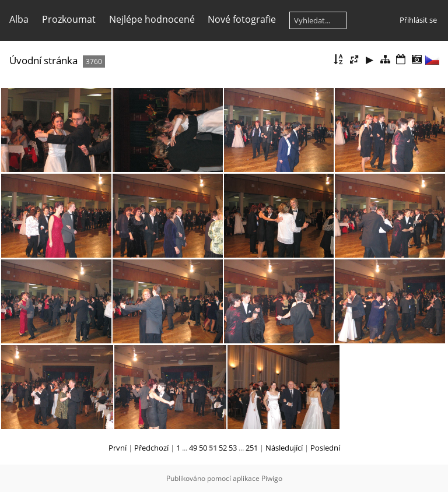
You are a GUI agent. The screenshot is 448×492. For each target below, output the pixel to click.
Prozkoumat (69, 19)
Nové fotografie (242, 19)
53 (233, 448)
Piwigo (272, 478)
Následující (284, 448)
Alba (19, 19)
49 (193, 448)
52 (223, 448)
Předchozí (151, 448)
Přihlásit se (418, 20)
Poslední (325, 448)
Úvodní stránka (43, 60)
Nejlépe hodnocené (152, 19)
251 (252, 448)
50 (203, 448)
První (118, 448)
